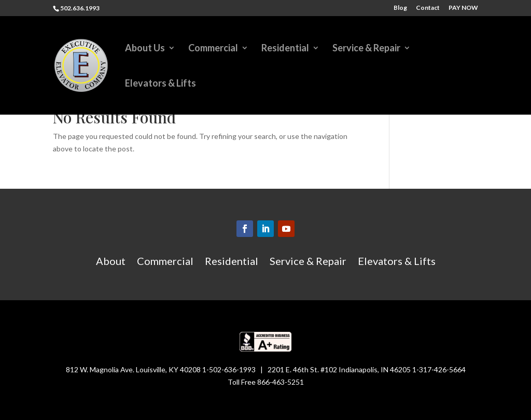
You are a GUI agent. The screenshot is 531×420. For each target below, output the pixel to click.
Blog (400, 8)
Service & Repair (366, 49)
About (111, 262)
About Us (145, 49)
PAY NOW (463, 8)
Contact (428, 8)
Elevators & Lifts (160, 84)
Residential (285, 49)
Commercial (213, 49)
